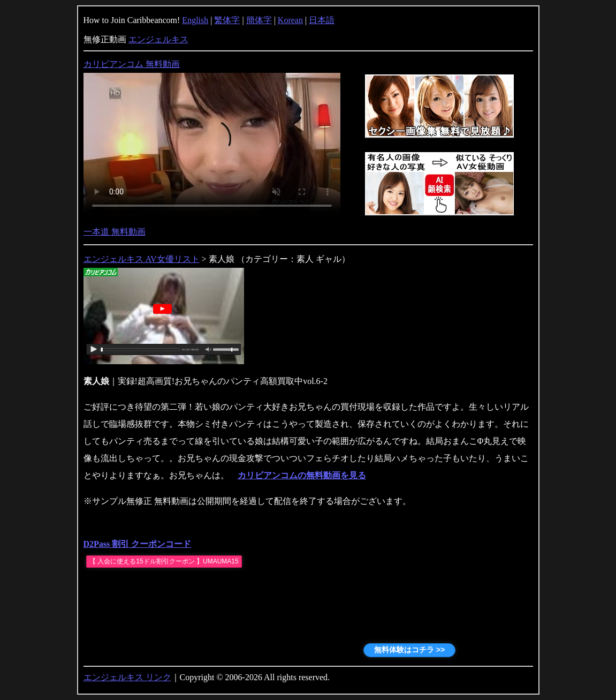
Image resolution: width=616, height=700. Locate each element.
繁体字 (227, 20)
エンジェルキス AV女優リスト (142, 259)
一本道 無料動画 (115, 232)
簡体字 (259, 20)
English (195, 20)
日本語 (322, 20)
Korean (290, 20)
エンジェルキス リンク (127, 677)
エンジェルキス (158, 39)
